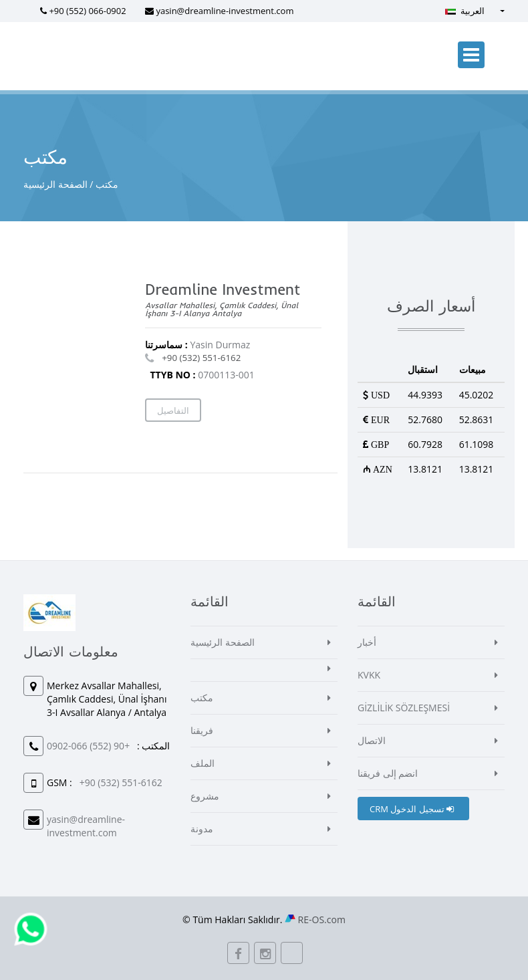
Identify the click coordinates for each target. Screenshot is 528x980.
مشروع (205, 796)
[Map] (85, 357)
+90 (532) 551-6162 (201, 358)
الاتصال (372, 740)
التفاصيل (173, 410)
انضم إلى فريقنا (388, 773)
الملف (203, 763)
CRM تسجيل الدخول (412, 809)
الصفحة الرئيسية (55, 184)
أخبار (367, 642)
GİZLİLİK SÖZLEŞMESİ (404, 708)
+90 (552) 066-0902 (87, 11)
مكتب (202, 698)
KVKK (369, 675)
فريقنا (202, 730)
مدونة (202, 829)
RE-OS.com (322, 920)
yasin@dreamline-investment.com (225, 11)
